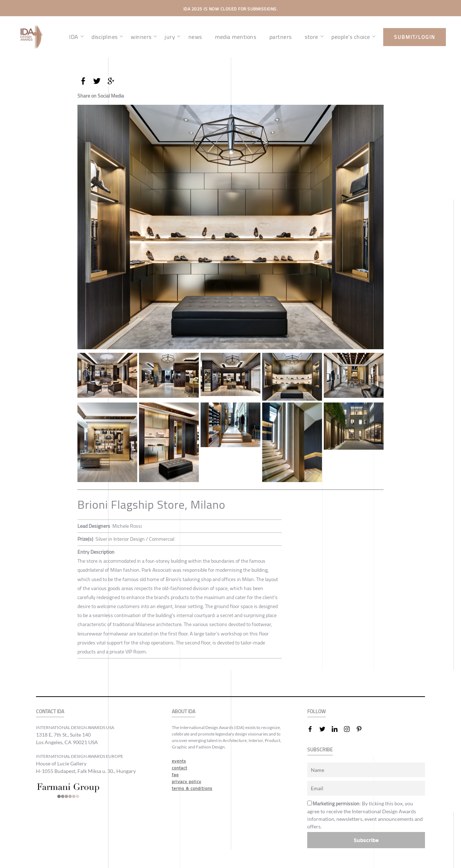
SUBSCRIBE (320, 750)
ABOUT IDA (183, 712)
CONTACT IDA (50, 712)
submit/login (415, 37)
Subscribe (366, 840)
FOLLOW (316, 712)
